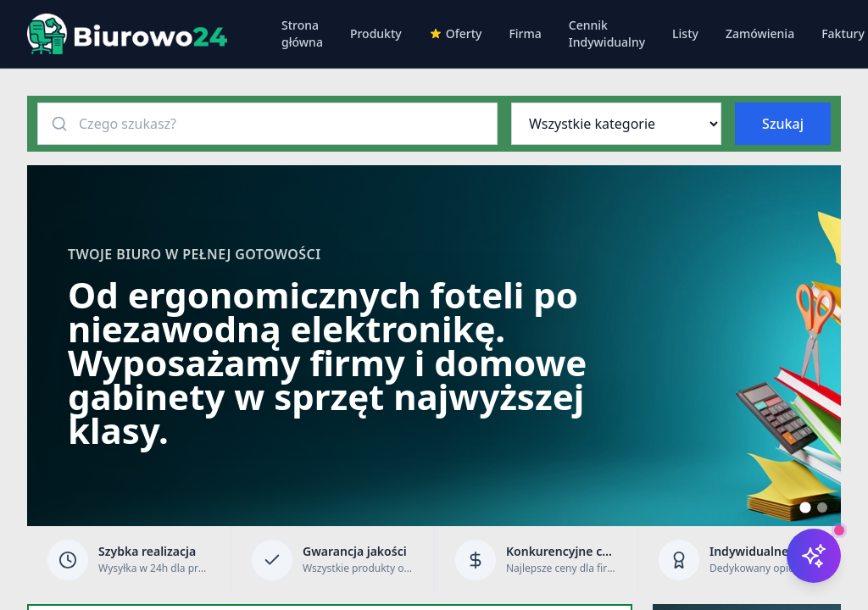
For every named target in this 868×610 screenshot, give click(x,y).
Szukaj (783, 124)
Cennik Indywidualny (607, 33)
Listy (685, 33)
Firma (525, 33)
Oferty (456, 33)
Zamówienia (760, 33)
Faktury (843, 33)
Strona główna (302, 33)
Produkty (376, 33)
